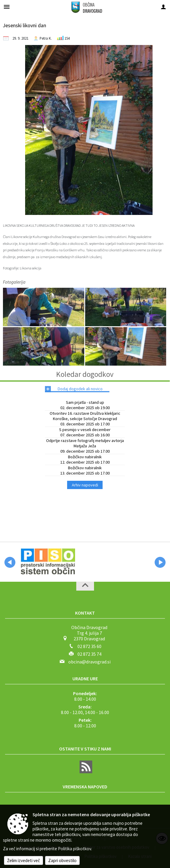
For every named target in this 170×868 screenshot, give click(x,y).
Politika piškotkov (75, 849)
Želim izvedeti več (24, 860)
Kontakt (85, 613)
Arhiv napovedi (85, 485)
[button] (10, 562)
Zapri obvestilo (62, 860)
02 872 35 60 (89, 646)
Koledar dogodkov (85, 374)
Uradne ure (85, 679)
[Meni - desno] (163, 7)
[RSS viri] (85, 771)
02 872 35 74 (89, 654)
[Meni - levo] (7, 7)
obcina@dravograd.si (89, 662)
